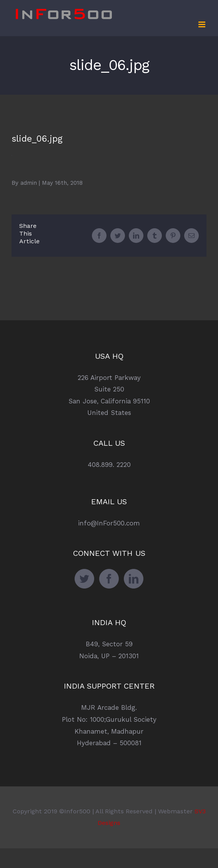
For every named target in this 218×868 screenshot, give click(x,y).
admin (29, 183)
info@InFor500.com (109, 523)
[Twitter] (84, 579)
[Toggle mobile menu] (202, 24)
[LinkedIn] (134, 579)
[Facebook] (109, 579)
